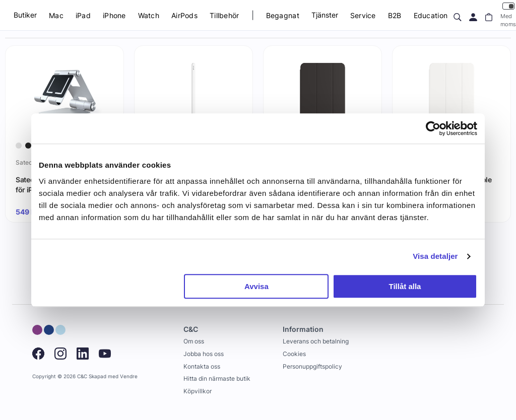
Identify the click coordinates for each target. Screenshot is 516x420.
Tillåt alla (405, 286)
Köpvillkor (198, 391)
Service (363, 15)
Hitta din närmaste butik (217, 378)
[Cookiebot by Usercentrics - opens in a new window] (433, 128)
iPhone (114, 15)
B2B (395, 15)
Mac (56, 15)
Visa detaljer (435, 256)
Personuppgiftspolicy (312, 366)
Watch (149, 15)
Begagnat (283, 15)
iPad (83, 15)
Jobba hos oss (204, 354)
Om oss (194, 341)
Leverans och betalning (316, 341)
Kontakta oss (202, 366)
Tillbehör (224, 15)
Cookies (294, 354)
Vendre (129, 376)
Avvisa (256, 286)
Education (431, 15)
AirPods (184, 15)
